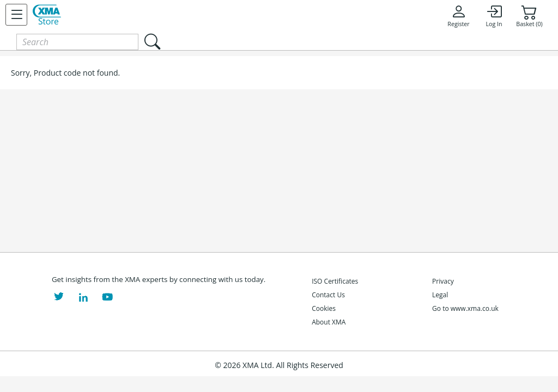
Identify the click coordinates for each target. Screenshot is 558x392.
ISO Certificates (335, 281)
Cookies (324, 308)
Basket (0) (529, 16)
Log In (494, 16)
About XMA (329, 322)
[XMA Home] (47, 15)
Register (458, 16)
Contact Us (328, 295)
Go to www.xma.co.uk (465, 308)
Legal (440, 295)
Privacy (443, 281)
